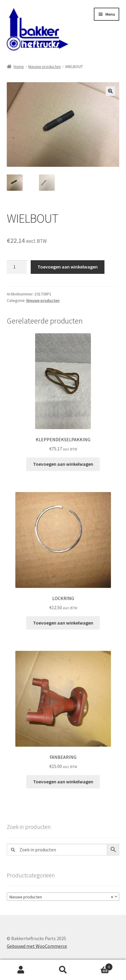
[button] (110, 91)
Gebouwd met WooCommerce (37, 946)
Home (19, 67)
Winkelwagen (98, 966)
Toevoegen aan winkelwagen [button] (63, 464)
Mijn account (21, 970)
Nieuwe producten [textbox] (61, 897)
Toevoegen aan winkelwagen (68, 267)
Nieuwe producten (45, 67)
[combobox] (63, 897)
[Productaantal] (17, 267)
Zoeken (63, 970)
